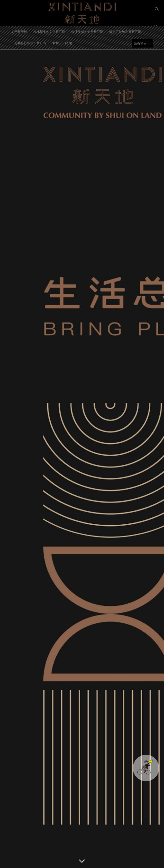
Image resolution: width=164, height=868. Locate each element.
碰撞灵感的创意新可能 (87, 32)
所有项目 (140, 43)
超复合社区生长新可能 (30, 43)
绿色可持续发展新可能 (125, 32)
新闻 (55, 43)
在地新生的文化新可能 (49, 32)
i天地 (69, 43)
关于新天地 (19, 32)
